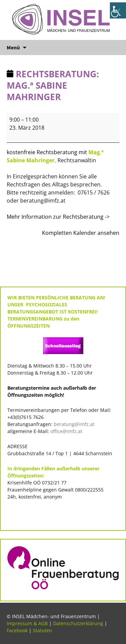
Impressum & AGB (27, 623)
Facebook (17, 630)
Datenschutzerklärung (78, 623)
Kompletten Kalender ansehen (81, 233)
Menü (13, 47)
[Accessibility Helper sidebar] (118, 10)
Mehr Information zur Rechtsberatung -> (59, 217)
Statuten (43, 630)
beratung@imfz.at (74, 424)
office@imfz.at (66, 431)
